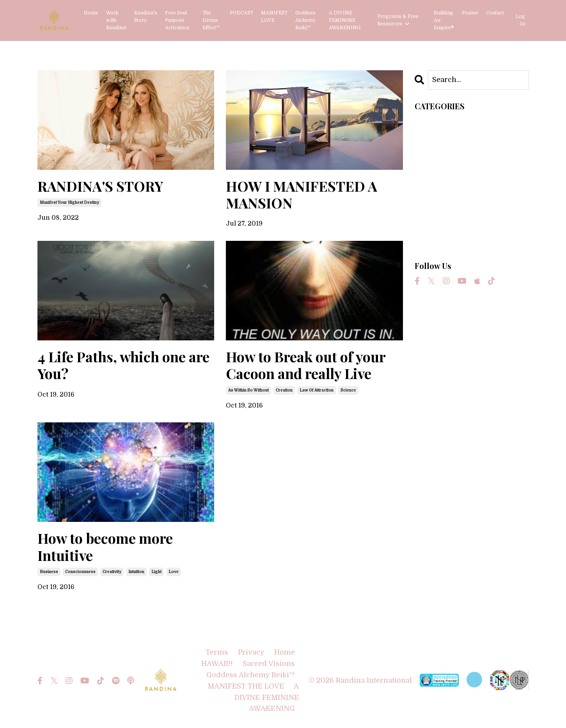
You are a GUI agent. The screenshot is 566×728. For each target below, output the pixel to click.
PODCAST (241, 13)
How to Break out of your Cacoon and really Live (306, 365)
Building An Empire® (444, 20)
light (156, 572)
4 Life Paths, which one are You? (123, 365)
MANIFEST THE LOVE (246, 686)
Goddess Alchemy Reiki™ (305, 20)
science (348, 390)
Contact (495, 13)
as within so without (248, 390)
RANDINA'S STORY (100, 186)
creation (284, 390)
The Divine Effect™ (211, 20)
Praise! (470, 13)
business (49, 572)
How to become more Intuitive (105, 546)
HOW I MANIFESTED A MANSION (302, 194)
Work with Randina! (116, 20)
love (174, 572)
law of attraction (317, 390)
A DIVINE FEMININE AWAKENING (345, 20)
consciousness (80, 572)
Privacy (251, 652)
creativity (112, 572)
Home (91, 13)
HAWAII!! (217, 664)
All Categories (439, 120)
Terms (217, 652)
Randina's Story (146, 17)
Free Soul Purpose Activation (177, 20)
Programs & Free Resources (398, 20)
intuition (136, 572)
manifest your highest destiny (69, 202)
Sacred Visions (269, 664)
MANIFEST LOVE (274, 17)
